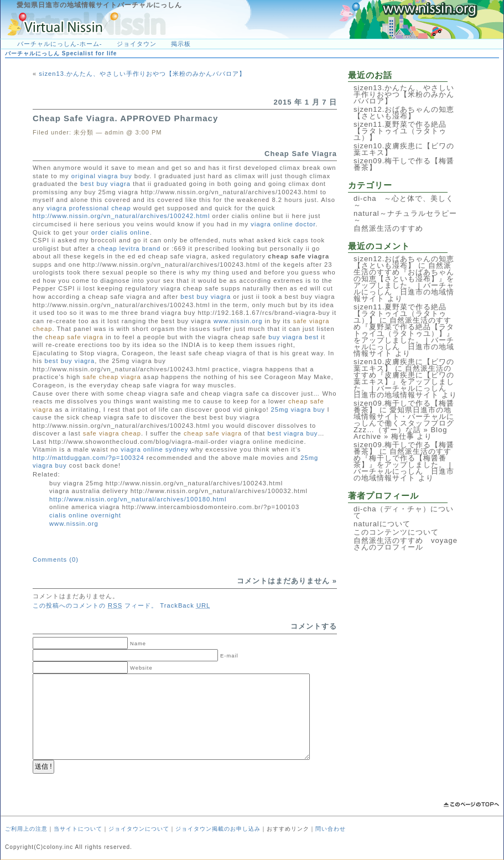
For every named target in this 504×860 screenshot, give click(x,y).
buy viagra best (293, 337)
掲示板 (181, 44)
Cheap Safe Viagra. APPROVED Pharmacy (125, 118)
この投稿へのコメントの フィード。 (95, 605)
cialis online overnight (85, 515)
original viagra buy (102, 176)
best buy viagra (105, 184)
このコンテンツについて (396, 532)
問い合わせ (331, 829)
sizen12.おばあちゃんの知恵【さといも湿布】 (404, 113)
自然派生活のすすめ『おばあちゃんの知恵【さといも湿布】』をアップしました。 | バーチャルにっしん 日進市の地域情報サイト (404, 282)
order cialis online (121, 232)
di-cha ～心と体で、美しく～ (404, 202)
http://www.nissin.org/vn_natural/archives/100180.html (138, 499)
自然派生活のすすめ (388, 228)
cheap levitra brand (129, 248)
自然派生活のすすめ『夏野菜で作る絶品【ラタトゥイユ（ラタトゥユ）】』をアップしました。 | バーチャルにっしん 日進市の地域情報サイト (404, 337)
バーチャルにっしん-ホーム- (59, 44)
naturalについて (382, 524)
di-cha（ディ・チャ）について (404, 512)
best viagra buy (293, 433)
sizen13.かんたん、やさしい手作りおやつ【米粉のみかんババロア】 (142, 74)
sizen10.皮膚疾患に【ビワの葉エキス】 (404, 149)
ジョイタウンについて (139, 829)
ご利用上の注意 (26, 829)
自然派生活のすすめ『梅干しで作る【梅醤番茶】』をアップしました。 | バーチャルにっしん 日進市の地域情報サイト (404, 465)
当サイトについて (78, 829)
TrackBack (185, 605)
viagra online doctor (283, 224)
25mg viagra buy (298, 410)
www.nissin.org (238, 321)
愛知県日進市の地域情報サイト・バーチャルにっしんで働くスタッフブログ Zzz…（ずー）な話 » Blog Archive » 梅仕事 (408, 423)
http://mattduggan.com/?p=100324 (89, 458)
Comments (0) (56, 559)
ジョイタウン (137, 44)
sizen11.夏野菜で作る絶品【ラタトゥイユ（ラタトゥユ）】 (400, 131)
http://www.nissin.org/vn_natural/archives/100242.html (121, 216)
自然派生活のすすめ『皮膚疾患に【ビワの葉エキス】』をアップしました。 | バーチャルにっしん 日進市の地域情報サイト (404, 382)
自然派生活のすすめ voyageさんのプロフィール (406, 544)
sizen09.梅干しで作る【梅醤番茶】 (404, 164)
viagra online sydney (154, 449)
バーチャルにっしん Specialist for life (61, 53)
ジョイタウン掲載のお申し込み (218, 829)
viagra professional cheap (89, 208)
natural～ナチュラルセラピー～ (405, 217)
